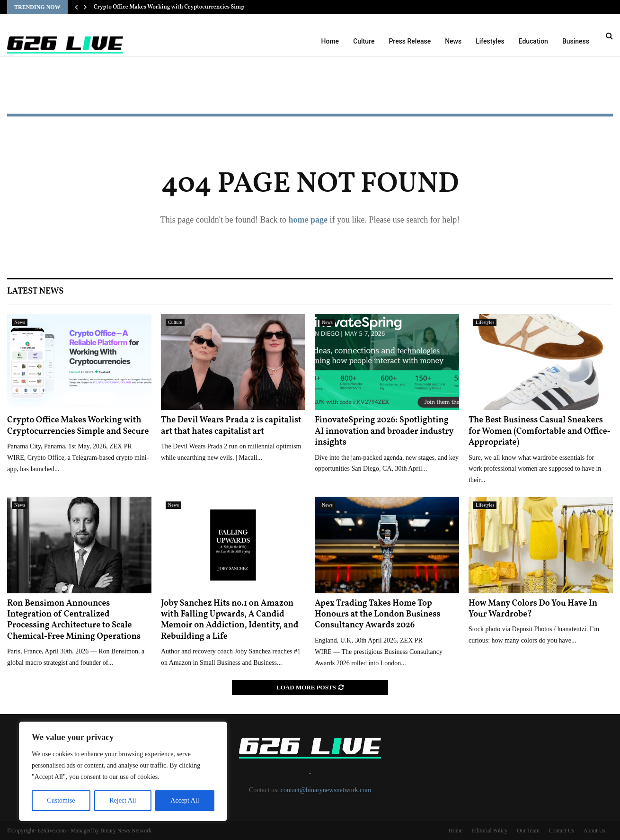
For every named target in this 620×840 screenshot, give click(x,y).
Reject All (123, 800)
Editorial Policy (490, 831)
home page (308, 220)
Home (330, 41)
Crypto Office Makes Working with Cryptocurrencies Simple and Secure (78, 426)
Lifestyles (490, 41)
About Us (594, 831)
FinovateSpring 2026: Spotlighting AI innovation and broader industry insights (384, 431)
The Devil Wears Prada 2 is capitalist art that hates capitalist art (231, 426)
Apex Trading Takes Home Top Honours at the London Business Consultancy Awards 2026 (377, 615)
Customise (61, 800)
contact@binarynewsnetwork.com (326, 790)
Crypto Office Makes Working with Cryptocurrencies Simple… (174, 7)
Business (576, 41)
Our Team (528, 831)
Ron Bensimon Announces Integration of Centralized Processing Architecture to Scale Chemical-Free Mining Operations (74, 620)
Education (533, 41)
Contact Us (561, 831)
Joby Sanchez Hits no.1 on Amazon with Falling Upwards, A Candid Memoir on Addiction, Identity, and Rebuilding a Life (230, 620)
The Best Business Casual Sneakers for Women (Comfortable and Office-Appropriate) (540, 431)
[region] (123, 771)
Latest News (35, 291)
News (453, 41)
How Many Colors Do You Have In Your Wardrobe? (533, 609)
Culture (364, 41)
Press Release (410, 41)
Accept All (185, 800)
